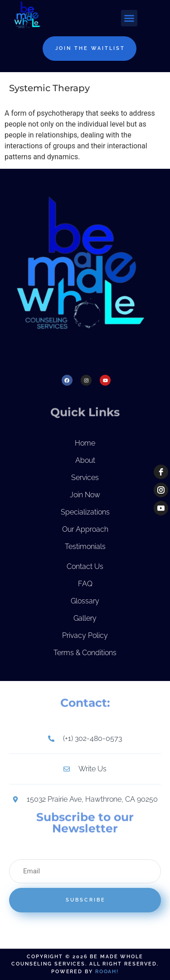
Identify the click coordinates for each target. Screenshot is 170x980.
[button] (129, 18)
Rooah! (107, 972)
